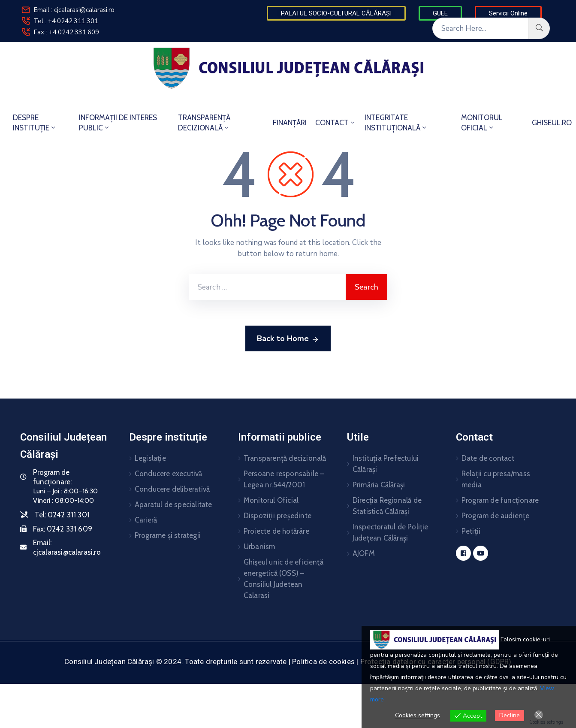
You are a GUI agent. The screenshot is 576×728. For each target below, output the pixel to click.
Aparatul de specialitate (173, 504)
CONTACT (336, 123)
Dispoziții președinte (277, 516)
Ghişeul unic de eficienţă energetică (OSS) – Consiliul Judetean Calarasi (283, 579)
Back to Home (288, 339)
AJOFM (364, 553)
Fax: (63, 529)
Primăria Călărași (379, 485)
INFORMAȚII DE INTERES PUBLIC (118, 123)
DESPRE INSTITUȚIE (35, 123)
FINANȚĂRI (290, 123)
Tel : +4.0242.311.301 (66, 21)
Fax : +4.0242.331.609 (66, 32)
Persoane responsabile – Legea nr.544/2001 (284, 479)
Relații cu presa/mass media (496, 479)
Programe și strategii (168, 535)
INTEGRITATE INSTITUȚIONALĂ (396, 123)
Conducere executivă (169, 474)
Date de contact (488, 458)
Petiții (471, 531)
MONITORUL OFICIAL (482, 123)
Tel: (62, 515)
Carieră (146, 520)
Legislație (150, 458)
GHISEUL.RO (552, 123)
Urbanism (259, 547)
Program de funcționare (500, 500)
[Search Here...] (481, 28)
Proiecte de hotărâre (276, 531)
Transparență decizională (285, 458)
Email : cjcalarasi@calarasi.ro (74, 10)
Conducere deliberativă (172, 489)
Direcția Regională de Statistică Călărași (387, 506)
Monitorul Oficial (271, 500)
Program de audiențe (496, 516)
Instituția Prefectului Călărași (386, 464)
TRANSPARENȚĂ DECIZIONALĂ (204, 123)
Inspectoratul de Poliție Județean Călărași (391, 532)
